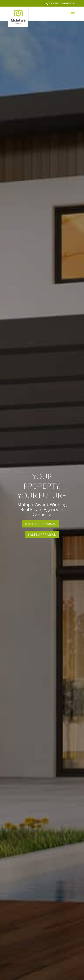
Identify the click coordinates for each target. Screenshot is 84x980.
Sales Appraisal (42, 534)
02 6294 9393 (68, 3)
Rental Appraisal (41, 524)
